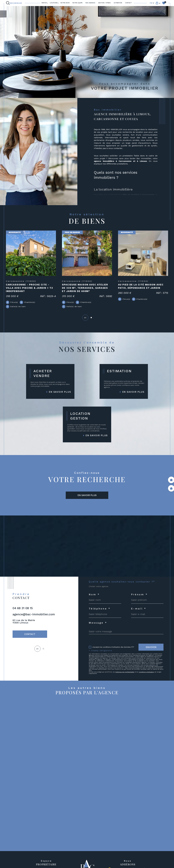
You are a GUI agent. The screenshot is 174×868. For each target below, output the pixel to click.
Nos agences (90, 3)
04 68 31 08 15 (23, 608)
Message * (98, 623)
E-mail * (139, 609)
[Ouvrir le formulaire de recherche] (14, 3)
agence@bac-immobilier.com (34, 614)
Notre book (65, 3)
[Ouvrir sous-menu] (48, 3)
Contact (128, 3)
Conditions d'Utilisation (146, 672)
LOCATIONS (54, 3)
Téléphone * (100, 609)
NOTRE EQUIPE (78, 3)
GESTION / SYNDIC (105, 3)
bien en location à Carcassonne (139, 194)
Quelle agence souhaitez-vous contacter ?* (122, 582)
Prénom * (139, 594)
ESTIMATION (118, 3)
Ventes (44, 3)
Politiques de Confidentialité (125, 672)
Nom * (94, 594)
